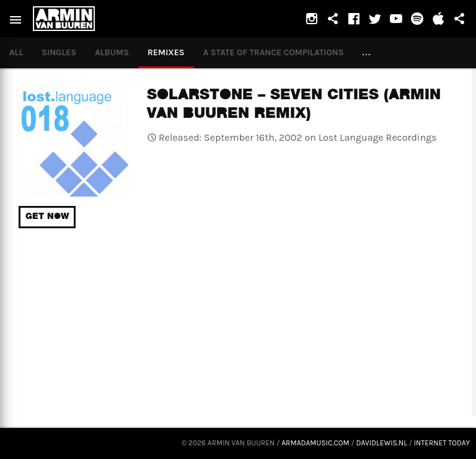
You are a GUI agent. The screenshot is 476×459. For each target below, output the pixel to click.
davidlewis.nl (382, 443)
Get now (47, 217)
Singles (59, 52)
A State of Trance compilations (274, 52)
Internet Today (442, 443)
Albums (112, 52)
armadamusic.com (315, 443)
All (16, 52)
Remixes (166, 52)
